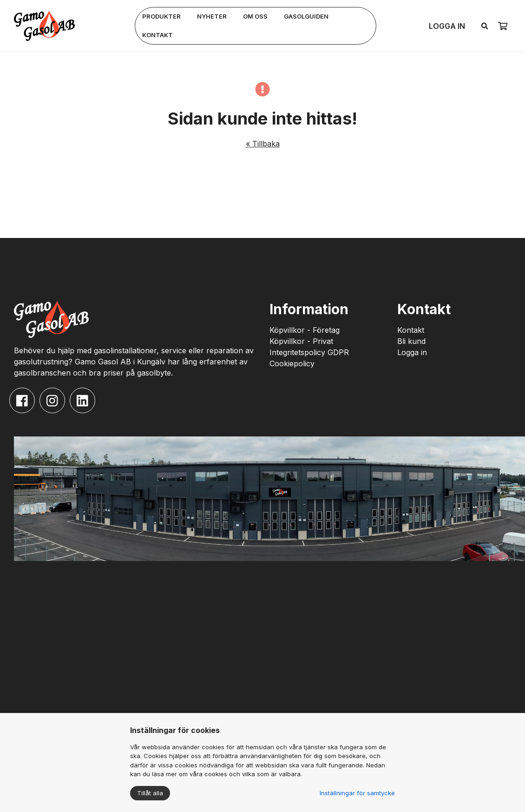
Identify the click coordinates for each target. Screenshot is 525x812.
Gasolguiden (306, 16)
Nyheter (212, 16)
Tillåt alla (150, 793)
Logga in (447, 26)
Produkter (161, 16)
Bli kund (411, 341)
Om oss (255, 16)
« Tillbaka (263, 144)
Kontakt (157, 35)
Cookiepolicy (292, 363)
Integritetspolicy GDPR (309, 352)
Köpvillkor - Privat (301, 341)
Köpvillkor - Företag (305, 330)
